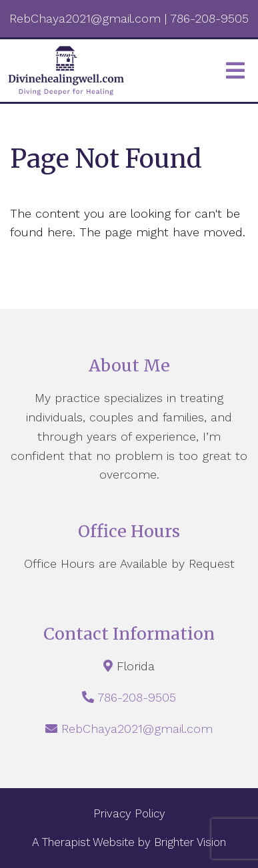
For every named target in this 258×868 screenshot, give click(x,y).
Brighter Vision (190, 842)
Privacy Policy (129, 813)
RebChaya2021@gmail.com (137, 729)
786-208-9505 (137, 697)
